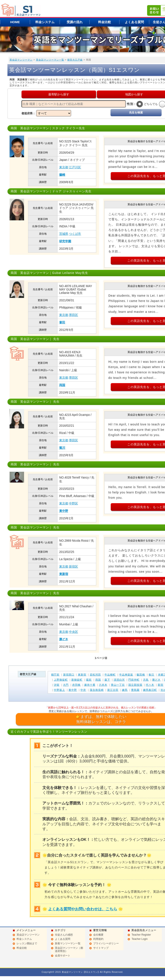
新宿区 (73, 566)
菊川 (62, 448)
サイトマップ (101, 948)
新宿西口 (69, 675)
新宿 (161, 685)
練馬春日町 (150, 690)
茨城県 (64, 234)
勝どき (64, 639)
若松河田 (95, 675)
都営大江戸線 (75, 60)
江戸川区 (75, 167)
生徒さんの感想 (64, 935)
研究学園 (65, 241)
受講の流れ (75, 22)
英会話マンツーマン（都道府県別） (69, 950)
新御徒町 (77, 680)
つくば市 (75, 234)
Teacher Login (140, 939)
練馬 (125, 690)
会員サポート (63, 956)
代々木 (150, 685)
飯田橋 (141, 675)
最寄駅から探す (59, 94)
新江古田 (113, 690)
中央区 (73, 632)
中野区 (73, 503)
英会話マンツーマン (21, 60)
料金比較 (105, 22)
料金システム (45, 22)
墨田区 (73, 315)
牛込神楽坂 (126, 675)
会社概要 (98, 935)
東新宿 (64, 574)
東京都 (64, 167)
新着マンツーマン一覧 (68, 943)
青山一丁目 (118, 685)
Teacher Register (141, 935)
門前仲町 (134, 680)
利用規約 (98, 939)
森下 (107, 680)
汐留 (57, 685)
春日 (151, 675)
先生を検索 (136, 113)
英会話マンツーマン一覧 (50, 60)
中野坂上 (59, 690)
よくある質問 (134, 22)
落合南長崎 (97, 690)
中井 (83, 690)
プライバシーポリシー (106, 943)
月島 (146, 680)
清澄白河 (119, 680)
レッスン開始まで (27, 943)
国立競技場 (135, 685)
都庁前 (55, 675)
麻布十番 (90, 685)
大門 (66, 685)
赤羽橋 (76, 685)
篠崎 (62, 175)
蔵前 (89, 680)
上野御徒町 (61, 680)
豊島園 (135, 690)
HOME (15, 22)
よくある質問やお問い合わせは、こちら (83, 909)
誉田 (62, 322)
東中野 (64, 511)
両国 (62, 385)
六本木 (103, 685)
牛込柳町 (110, 675)
